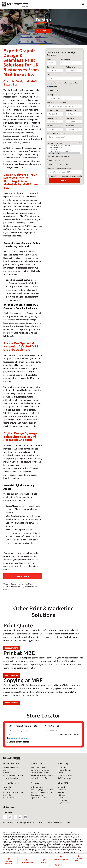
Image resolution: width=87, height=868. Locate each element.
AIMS (5, 770)
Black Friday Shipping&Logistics (42, 790)
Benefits (6, 773)
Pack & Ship (63, 763)
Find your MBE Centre (78, 860)
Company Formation (11, 778)
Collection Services (65, 778)
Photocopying (64, 149)
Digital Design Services (39, 798)
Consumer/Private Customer (60, 164)
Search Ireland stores (19, 742)
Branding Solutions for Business (42, 792)
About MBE (63, 783)
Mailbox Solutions (11, 763)
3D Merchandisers (10, 787)
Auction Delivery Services (40, 773)
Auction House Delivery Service (42, 775)
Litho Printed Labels (64, 148)
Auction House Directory (39, 778)
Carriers (61, 773)
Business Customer (57, 160)
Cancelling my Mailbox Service (14, 775)
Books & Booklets (10, 798)
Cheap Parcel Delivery (66, 775)
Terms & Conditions (45, 823)
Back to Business (37, 787)
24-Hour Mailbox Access (12, 768)
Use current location (18, 738)
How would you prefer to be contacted (63, 83)
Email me (53, 87)
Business (35, 783)
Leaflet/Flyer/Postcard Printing (64, 146)
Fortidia (69, 823)
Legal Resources (64, 803)
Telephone (54, 90)
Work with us (63, 787)
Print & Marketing (11, 783)
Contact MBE (63, 800)
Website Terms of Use (11, 823)
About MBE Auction (38, 768)
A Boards (7, 790)
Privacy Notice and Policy (28, 823)
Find (11, 735)
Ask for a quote (61, 860)
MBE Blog (61, 795)
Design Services (64, 153)
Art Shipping (62, 768)
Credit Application (37, 795)
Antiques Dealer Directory (40, 770)
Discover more (12, 648)
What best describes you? (57, 157)
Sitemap (61, 798)
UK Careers (62, 790)
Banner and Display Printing (13, 792)
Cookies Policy (59, 823)
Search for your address (56, 102)
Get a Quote (43, 31)
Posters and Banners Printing (64, 151)
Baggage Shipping (64, 770)
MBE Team (62, 792)
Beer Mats (7, 795)
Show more (9, 807)
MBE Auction (37, 763)
